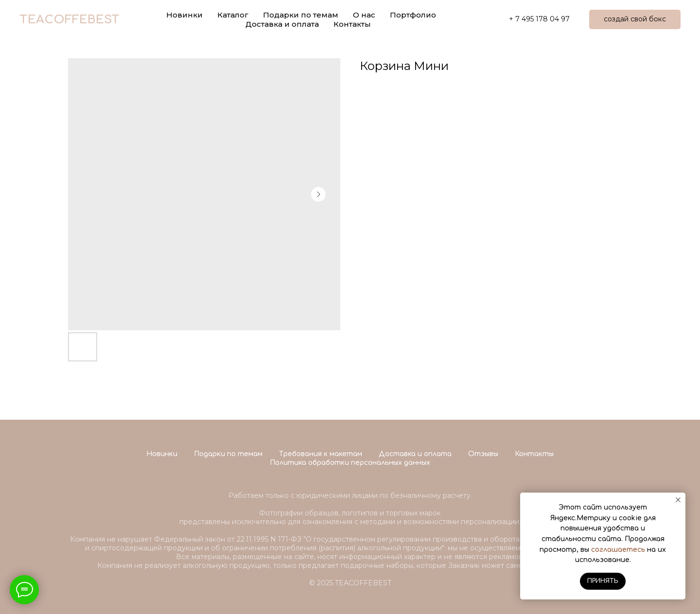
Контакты (352, 24)
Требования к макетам (321, 454)
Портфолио (413, 15)
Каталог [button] (233, 15)
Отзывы (483, 454)
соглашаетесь (618, 550)
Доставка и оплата (282, 24)
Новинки (162, 454)
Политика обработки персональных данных (350, 463)
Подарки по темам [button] (301, 15)
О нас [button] (364, 15)
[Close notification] (678, 500)
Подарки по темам (228, 454)
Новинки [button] (184, 15)
